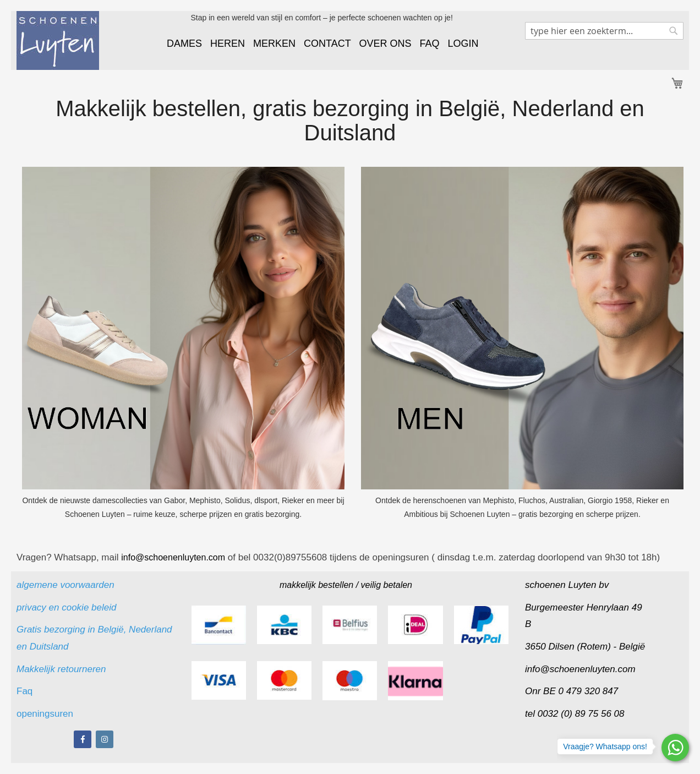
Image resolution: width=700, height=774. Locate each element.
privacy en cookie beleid (66, 607)
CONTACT (327, 43)
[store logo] (58, 40)
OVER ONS (385, 43)
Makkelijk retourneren (61, 669)
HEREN (228, 43)
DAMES (184, 43)
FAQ (429, 43)
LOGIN (463, 43)
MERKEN (274, 43)
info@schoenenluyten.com (580, 669)
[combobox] (604, 31)
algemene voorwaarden (65, 585)
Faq (26, 691)
